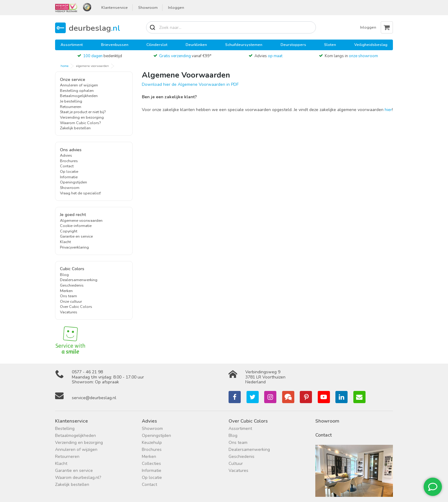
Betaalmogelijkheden (79, 96)
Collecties (151, 464)
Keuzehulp (152, 443)
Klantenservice (115, 8)
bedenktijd (103, 56)
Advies (268, 56)
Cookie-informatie (76, 226)
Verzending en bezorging (82, 117)
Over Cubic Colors (76, 307)
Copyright (69, 231)
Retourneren (71, 107)
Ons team (68, 296)
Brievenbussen (115, 45)
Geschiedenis (72, 285)
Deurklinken (196, 45)
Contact (67, 166)
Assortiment (72, 45)
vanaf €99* (185, 56)
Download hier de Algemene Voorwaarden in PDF (190, 84)
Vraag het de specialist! (80, 193)
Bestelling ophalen (77, 91)
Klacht (65, 242)
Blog (64, 275)
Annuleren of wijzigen (79, 85)
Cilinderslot (157, 45)
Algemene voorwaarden (81, 220)
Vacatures (69, 312)
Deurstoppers (293, 45)
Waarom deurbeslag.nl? (78, 478)
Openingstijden (73, 182)
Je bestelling (71, 101)
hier (388, 110)
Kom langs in (351, 56)
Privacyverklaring (74, 247)
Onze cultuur (71, 301)
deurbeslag (94, 28)
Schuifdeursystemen (244, 45)
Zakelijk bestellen (75, 128)
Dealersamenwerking (79, 280)
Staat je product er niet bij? (83, 112)
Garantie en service (76, 236)
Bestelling (65, 429)
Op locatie (69, 171)
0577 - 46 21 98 (87, 372)
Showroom (148, 8)
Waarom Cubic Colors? (80, 123)
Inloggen (176, 8)
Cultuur (236, 464)
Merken (66, 291)
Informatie (69, 177)
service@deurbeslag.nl (94, 398)
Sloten (330, 45)
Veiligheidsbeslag (371, 45)
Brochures (69, 161)
